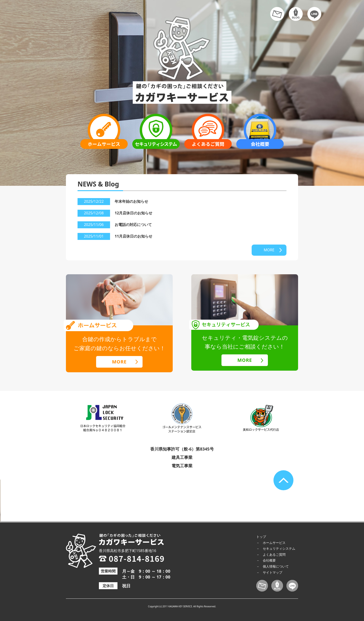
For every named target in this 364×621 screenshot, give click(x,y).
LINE (314, 14)
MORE (269, 250)
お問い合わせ (277, 14)
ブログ (296, 14)
